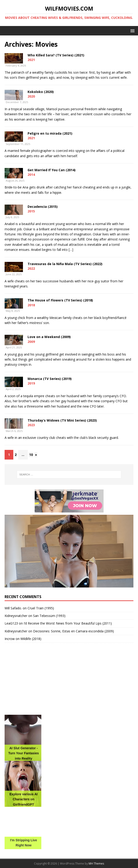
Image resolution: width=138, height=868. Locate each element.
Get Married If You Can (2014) (52, 170)
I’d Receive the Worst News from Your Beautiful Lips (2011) (68, 623)
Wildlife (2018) (31, 639)
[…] (71, 250)
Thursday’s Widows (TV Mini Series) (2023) (62, 420)
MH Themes (96, 864)
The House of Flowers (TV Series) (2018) (60, 300)
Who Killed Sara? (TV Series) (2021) (56, 55)
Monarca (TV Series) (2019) (50, 379)
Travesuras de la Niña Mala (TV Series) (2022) (65, 264)
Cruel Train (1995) (41, 608)
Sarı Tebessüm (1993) (49, 616)
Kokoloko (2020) (41, 92)
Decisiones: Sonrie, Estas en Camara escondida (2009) (73, 631)
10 (31, 455)
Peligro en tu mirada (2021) (50, 133)
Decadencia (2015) (43, 207)
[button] (132, 30)
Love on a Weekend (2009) (49, 337)
